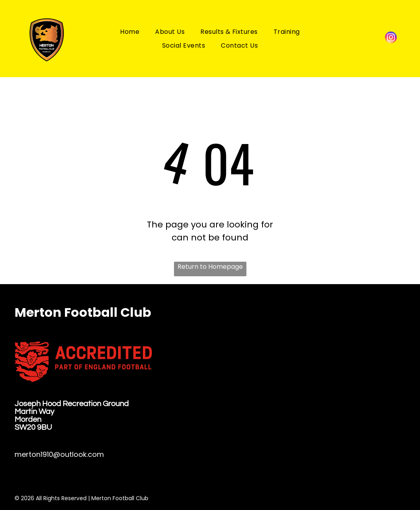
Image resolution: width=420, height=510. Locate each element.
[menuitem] (130, 31)
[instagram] (391, 38)
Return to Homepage (210, 267)
